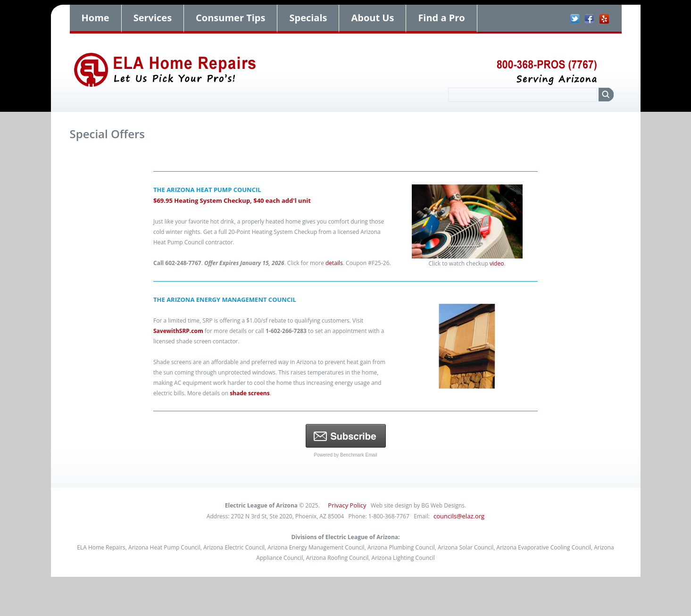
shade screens (250, 393)
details (334, 263)
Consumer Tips (230, 18)
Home (96, 18)
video (497, 263)
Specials (308, 18)
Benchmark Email (358, 455)
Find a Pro (441, 18)
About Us (372, 18)
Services (153, 18)
